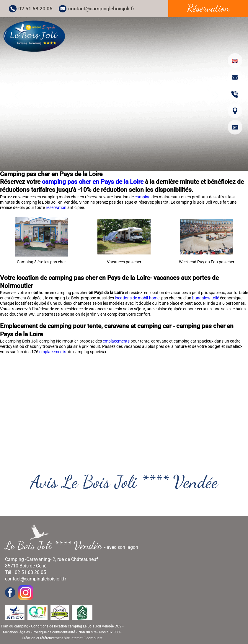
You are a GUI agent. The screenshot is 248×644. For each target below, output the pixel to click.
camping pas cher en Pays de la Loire (93, 182)
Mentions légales (16, 632)
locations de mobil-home (138, 298)
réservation (57, 207)
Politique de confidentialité (54, 632)
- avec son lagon (74, 545)
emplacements (117, 341)
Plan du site (87, 632)
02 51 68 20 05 (35, 9)
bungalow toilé (206, 298)
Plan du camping (15, 626)
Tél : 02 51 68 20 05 (26, 572)
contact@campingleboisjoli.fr (101, 9)
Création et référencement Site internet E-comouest (62, 638)
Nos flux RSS (109, 632)
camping (143, 197)
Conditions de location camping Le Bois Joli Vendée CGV (76, 626)
